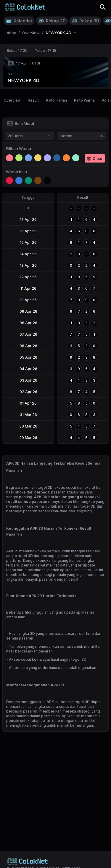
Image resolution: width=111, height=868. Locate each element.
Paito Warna (84, 100)
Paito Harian (56, 100)
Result (33, 100)
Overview (12, 100)
